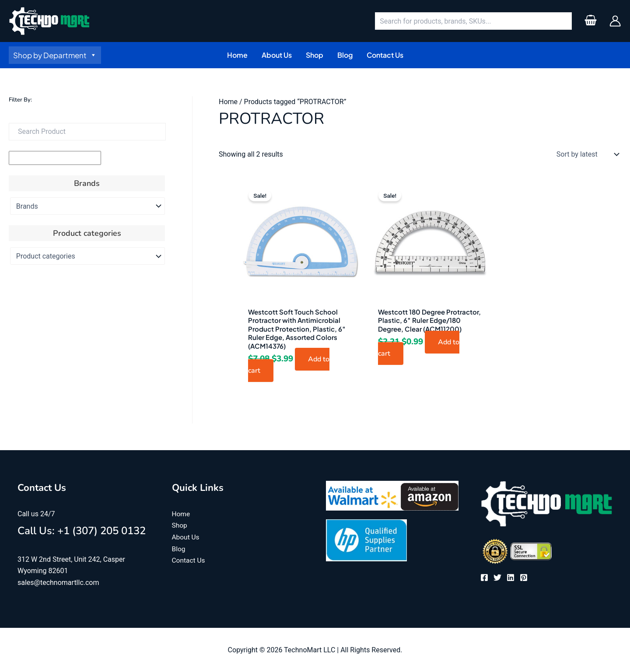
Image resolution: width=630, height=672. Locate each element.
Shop (180, 525)
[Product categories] (87, 256)
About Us (186, 537)
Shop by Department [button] (55, 55)
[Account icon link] (615, 21)
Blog (179, 548)
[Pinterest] (524, 577)
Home (228, 102)
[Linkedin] (511, 577)
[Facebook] (484, 577)
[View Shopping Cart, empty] (590, 21)
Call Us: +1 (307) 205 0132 (82, 531)
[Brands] (87, 206)
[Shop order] (586, 154)
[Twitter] (497, 577)
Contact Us (189, 560)
